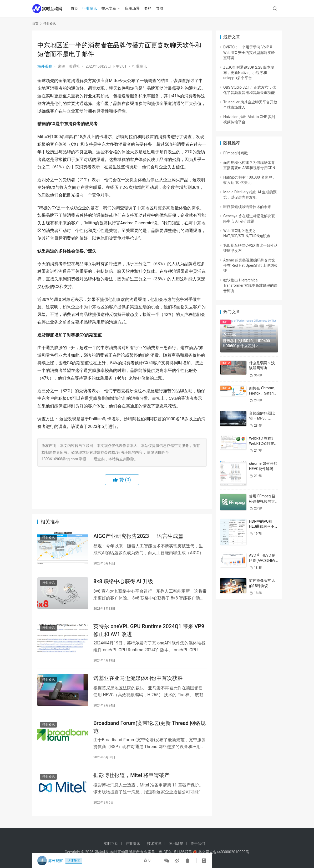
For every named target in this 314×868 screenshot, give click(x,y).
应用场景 (133, 8)
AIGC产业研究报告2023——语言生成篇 (138, 536)
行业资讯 (90, 8)
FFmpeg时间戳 (235, 153)
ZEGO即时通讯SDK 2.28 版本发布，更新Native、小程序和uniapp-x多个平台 (249, 73)
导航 (160, 8)
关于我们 (198, 844)
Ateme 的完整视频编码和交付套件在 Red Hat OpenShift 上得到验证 (250, 266)
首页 (75, 8)
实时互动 (111, 844)
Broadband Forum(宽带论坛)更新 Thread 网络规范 (150, 728)
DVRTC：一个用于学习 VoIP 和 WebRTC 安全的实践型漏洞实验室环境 (249, 52)
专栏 (148, 8)
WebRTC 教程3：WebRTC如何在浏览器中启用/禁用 (263, 443)
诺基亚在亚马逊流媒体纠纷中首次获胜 (138, 679)
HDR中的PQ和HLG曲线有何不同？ (262, 526)
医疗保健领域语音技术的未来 (247, 207)
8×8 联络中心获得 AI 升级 (123, 582)
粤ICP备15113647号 (176, 852)
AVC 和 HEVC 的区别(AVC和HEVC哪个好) (263, 560)
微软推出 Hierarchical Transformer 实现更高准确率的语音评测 (250, 286)
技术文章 (110, 8)
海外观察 (45, 66)
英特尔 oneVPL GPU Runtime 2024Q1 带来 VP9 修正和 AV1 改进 (149, 631)
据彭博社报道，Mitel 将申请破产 (131, 776)
